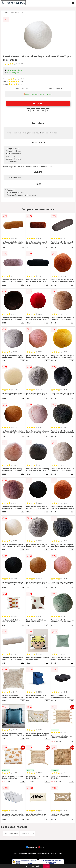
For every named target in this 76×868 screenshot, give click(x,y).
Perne (6, 13)
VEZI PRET (38, 103)
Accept (46, 866)
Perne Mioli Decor (17, 13)
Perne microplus (27, 834)
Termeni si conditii (20, 854)
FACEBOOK (32, 847)
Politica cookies (57, 854)
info (22, 247)
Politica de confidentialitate (39, 854)
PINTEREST (44, 847)
